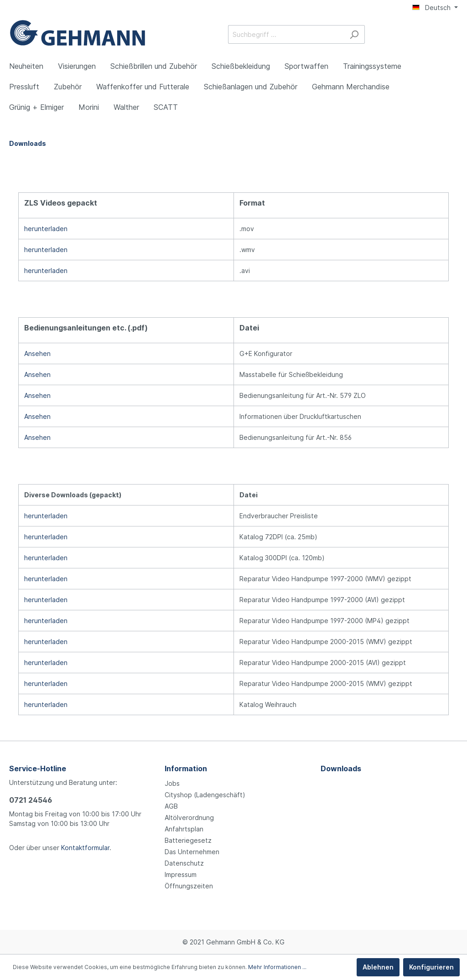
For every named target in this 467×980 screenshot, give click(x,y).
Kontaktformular (85, 848)
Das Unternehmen (192, 852)
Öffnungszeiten (189, 886)
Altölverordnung (189, 818)
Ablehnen (378, 967)
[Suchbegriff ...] (286, 34)
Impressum (181, 874)
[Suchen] (354, 34)
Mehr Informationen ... (277, 967)
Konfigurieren (431, 967)
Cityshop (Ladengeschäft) (205, 795)
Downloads (341, 769)
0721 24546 (31, 800)
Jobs (172, 783)
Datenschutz (184, 863)
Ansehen (37, 353)
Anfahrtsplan (184, 829)
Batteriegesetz (188, 840)
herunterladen (46, 229)
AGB (171, 806)
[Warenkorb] (452, 35)
